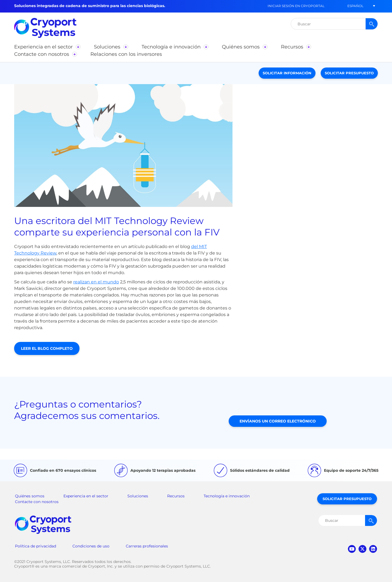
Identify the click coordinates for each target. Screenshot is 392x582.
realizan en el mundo (96, 282)
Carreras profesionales (147, 546)
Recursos (176, 496)
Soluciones (138, 496)
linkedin (373, 549)
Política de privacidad (36, 546)
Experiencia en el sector (86, 496)
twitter (362, 549)
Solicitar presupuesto (349, 73)
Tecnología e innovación (227, 496)
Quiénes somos (30, 496)
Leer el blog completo (47, 348)
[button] (355, 6)
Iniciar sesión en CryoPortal (296, 6)
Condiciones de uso (91, 546)
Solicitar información (287, 73)
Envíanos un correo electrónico (278, 421)
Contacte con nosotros (37, 502)
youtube (352, 549)
